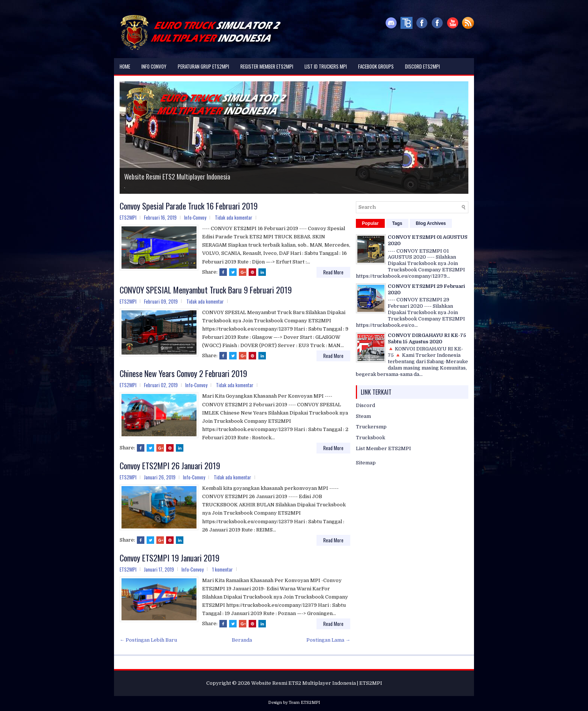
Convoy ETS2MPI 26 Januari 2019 (170, 466)
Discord (365, 405)
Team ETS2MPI (304, 703)
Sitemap (366, 463)
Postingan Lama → (328, 640)
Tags (397, 223)
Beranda (242, 640)
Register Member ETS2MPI (267, 66)
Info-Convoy (195, 217)
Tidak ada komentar (234, 217)
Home (125, 66)
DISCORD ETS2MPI (422, 66)
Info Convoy (154, 66)
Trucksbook (370, 438)
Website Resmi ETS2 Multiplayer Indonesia (177, 177)
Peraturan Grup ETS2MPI (203, 66)
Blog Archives (431, 223)
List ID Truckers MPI (326, 66)
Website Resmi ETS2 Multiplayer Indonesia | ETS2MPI (317, 683)
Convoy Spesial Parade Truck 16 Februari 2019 (189, 206)
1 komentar (223, 569)
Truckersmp (371, 427)
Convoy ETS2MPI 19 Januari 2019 (169, 558)
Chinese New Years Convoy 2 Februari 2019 (183, 373)
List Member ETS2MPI (383, 448)
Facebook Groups (376, 66)
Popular (370, 223)
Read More (333, 272)
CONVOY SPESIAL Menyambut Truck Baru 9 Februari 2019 (206, 290)
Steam (363, 416)
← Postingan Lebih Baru (148, 640)
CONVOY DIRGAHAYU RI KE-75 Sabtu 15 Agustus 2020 (427, 338)
